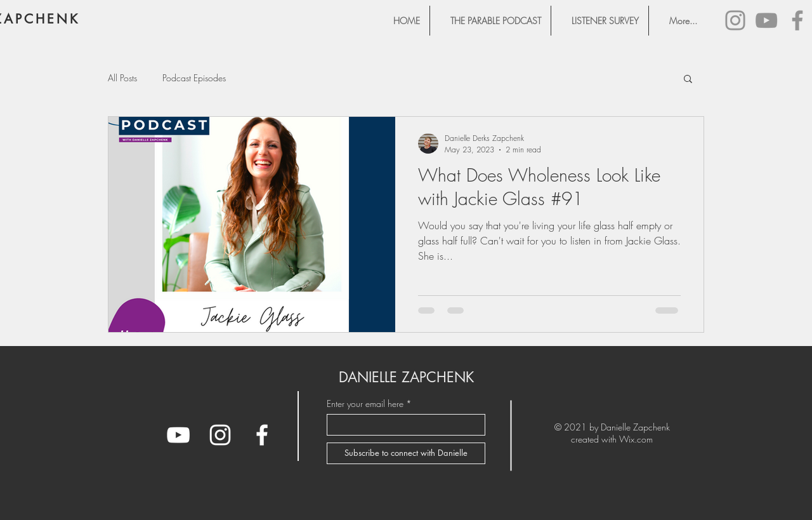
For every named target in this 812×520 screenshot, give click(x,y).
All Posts (122, 78)
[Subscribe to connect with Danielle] (406, 453)
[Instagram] (735, 20)
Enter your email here (365, 404)
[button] (688, 80)
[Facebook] (797, 20)
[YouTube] (766, 20)
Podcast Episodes (194, 78)
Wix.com (636, 439)
